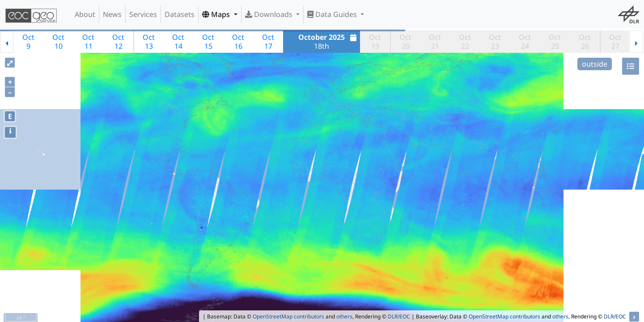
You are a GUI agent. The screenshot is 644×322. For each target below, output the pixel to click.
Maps (217, 14)
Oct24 (525, 42)
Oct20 (405, 42)
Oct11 (88, 42)
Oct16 (238, 42)
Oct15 (208, 42)
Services (143, 14)
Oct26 (585, 42)
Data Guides (333, 14)
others (344, 316)
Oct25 (555, 42)
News (112, 14)
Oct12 (118, 42)
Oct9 (28, 42)
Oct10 (58, 42)
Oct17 (268, 42)
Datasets (180, 14)
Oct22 (465, 42)
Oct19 (375, 42)
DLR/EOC (399, 316)
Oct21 (435, 42)
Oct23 (495, 42)
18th (328, 42)
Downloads (270, 14)
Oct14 (178, 42)
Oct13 (149, 42)
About (85, 14)
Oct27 (615, 42)
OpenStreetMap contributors (288, 316)
